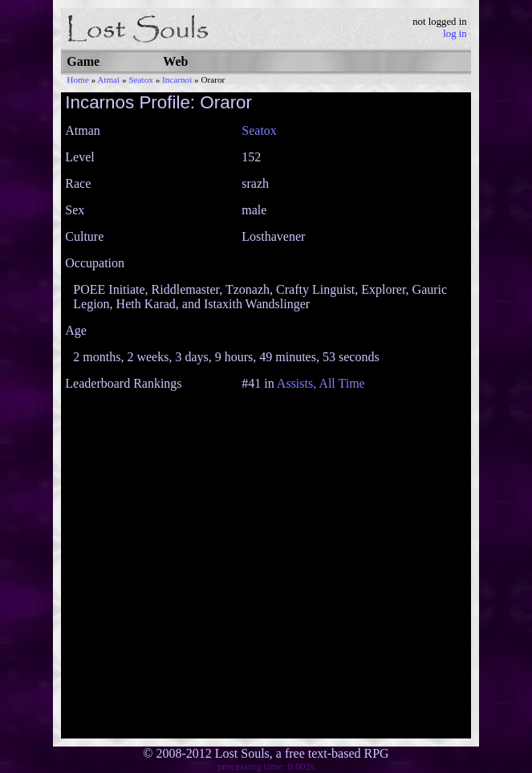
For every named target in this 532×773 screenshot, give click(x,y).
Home (77, 79)
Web (175, 61)
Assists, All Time (321, 383)
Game (83, 61)
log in (455, 34)
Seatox (140, 79)
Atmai (108, 79)
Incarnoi (177, 79)
